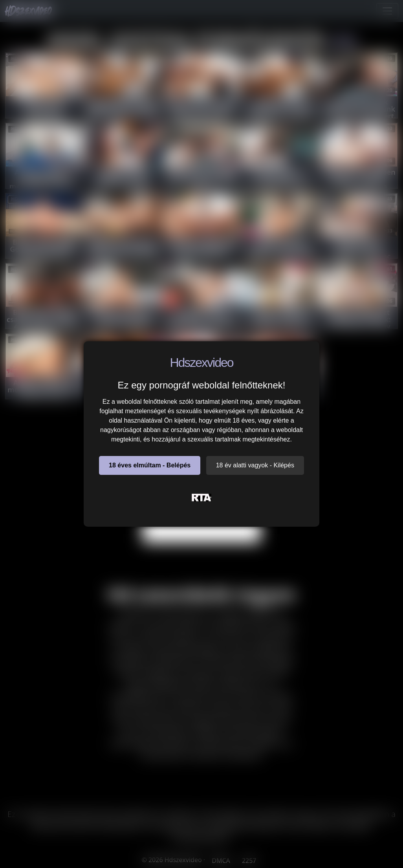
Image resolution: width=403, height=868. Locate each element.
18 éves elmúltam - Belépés (150, 465)
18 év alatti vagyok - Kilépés (255, 465)
